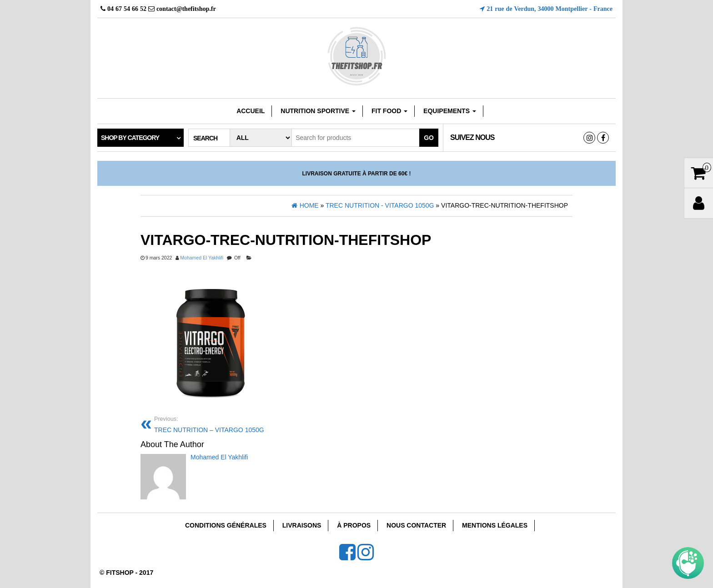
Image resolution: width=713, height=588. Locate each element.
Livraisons (302, 525)
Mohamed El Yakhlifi (202, 258)
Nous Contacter (416, 525)
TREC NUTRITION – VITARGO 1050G (252, 424)
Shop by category (130, 138)
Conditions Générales (226, 525)
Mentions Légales (495, 525)
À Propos (354, 525)
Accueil (251, 111)
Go (429, 138)
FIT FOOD (389, 111)
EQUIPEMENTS (450, 111)
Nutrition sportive (318, 111)
